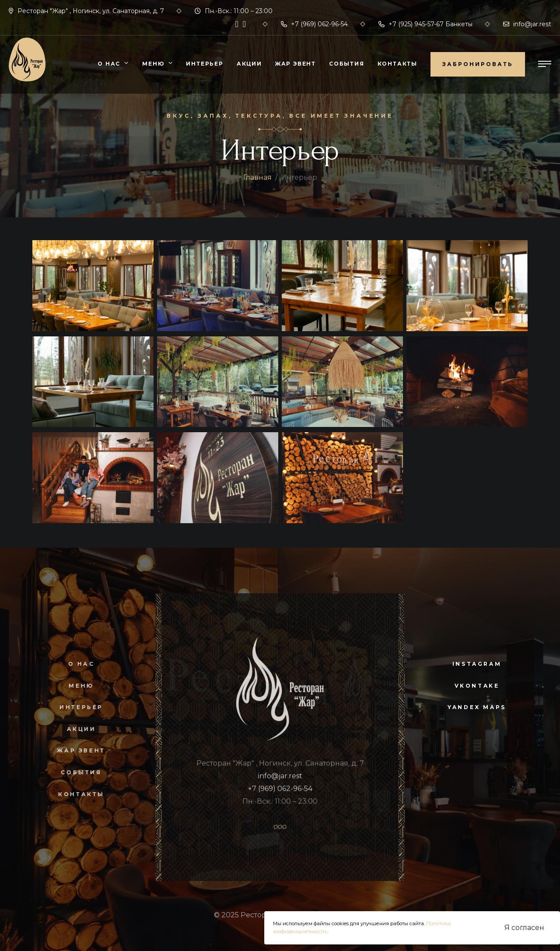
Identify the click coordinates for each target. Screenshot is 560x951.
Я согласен (524, 928)
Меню (153, 64)
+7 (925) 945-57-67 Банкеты (425, 24)
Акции (249, 64)
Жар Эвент (296, 64)
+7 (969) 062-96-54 (314, 24)
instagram (477, 664)
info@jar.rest (527, 24)
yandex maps (477, 707)
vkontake (477, 686)
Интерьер (205, 64)
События (347, 64)
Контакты (397, 64)
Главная (257, 177)
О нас (109, 64)
